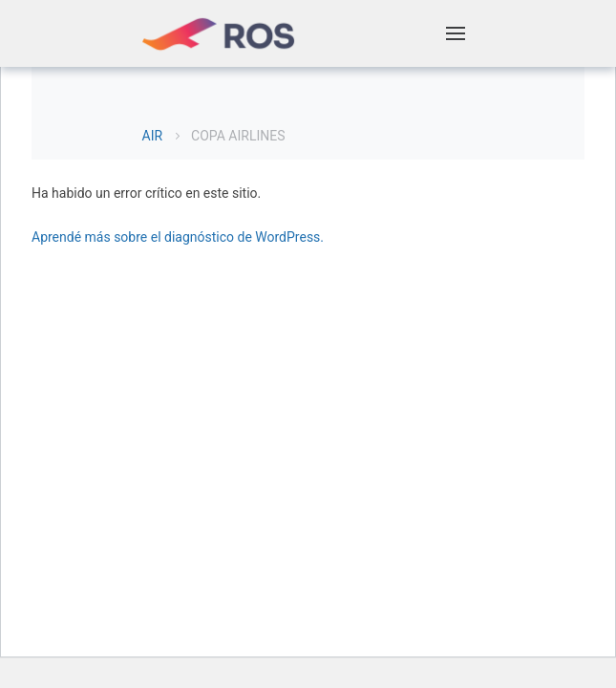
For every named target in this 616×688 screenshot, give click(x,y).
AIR (153, 136)
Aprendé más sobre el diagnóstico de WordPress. (178, 237)
